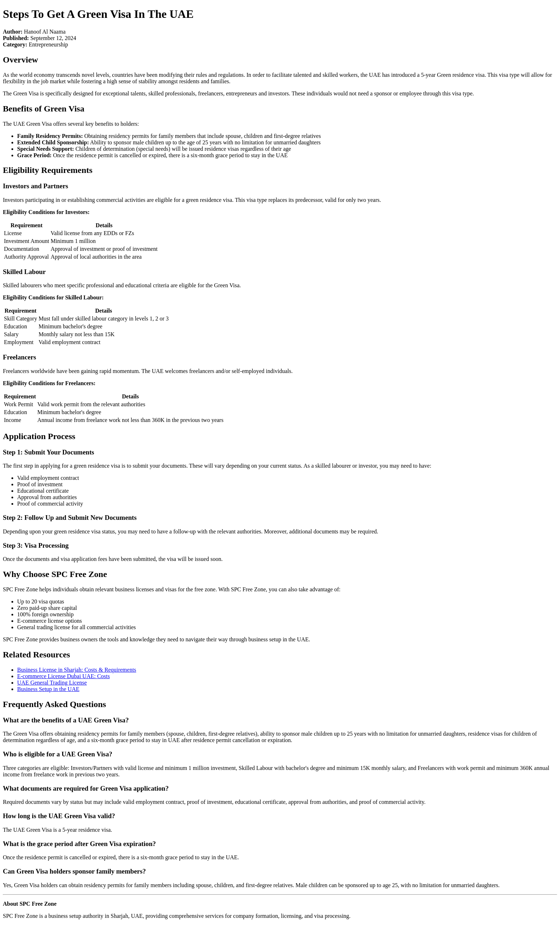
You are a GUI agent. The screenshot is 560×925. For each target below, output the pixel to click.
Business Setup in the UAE (48, 689)
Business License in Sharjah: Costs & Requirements (77, 670)
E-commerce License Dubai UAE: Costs (63, 676)
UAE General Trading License (52, 683)
